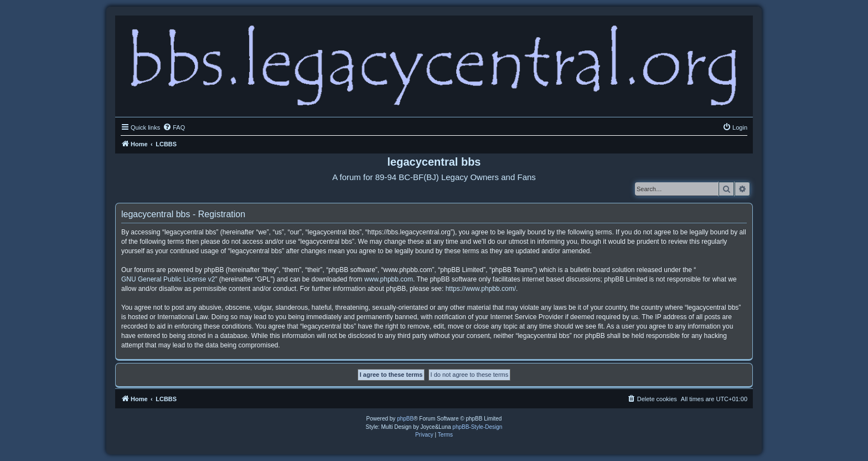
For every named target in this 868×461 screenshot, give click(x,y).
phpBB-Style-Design (477, 427)
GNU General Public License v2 (168, 279)
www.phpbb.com (389, 279)
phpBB (405, 419)
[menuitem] (174, 127)
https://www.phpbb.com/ (481, 289)
